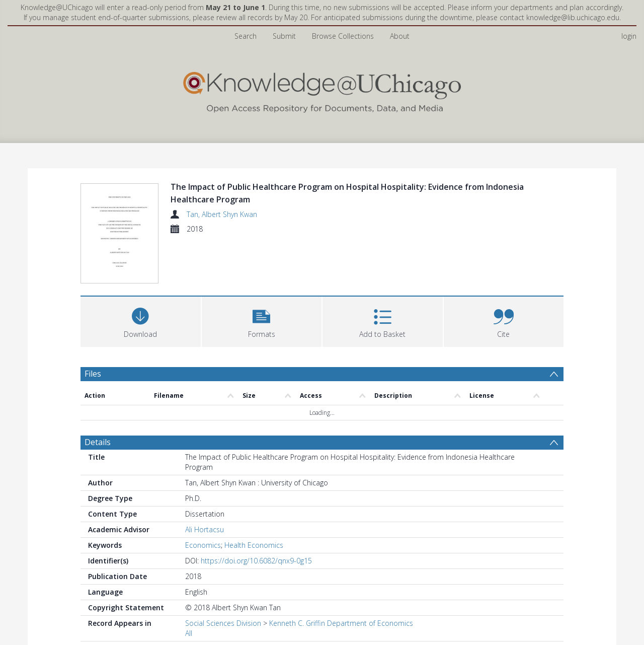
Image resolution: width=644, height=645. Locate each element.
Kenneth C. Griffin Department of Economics (341, 577)
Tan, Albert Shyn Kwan (222, 214)
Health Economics (254, 499)
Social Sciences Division (223, 577)
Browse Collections (343, 36)
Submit (284, 36)
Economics (203, 499)
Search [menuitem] (246, 36)
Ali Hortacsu (205, 483)
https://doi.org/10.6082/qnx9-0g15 (256, 514)
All (189, 587)
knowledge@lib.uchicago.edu (573, 17)
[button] (262, 274)
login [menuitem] (629, 36)
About (400, 36)
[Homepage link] (322, 90)
